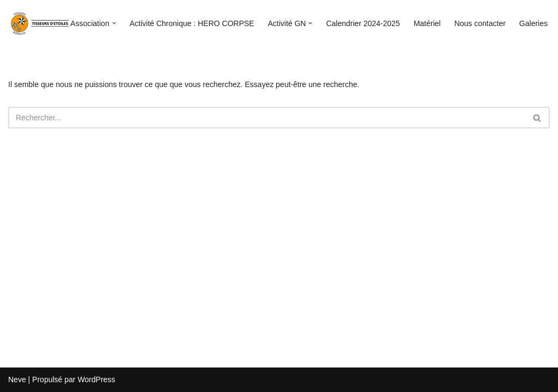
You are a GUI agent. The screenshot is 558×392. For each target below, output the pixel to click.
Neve (17, 379)
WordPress (96, 379)
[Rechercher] (267, 118)
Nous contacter (480, 23)
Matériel (427, 23)
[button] (114, 23)
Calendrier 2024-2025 (363, 23)
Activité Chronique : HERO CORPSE (192, 23)
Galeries (533, 23)
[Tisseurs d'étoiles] (41, 23)
